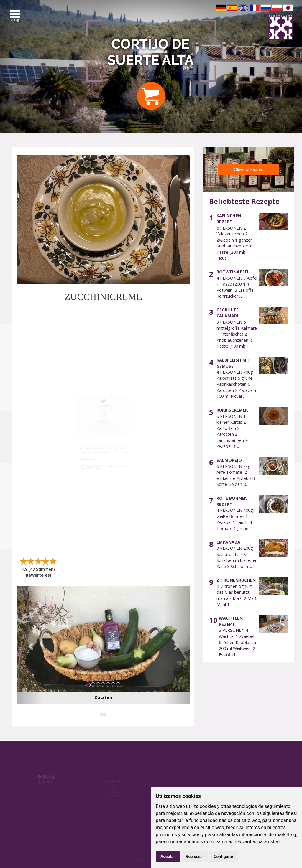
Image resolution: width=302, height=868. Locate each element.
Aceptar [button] (168, 857)
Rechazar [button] (195, 857)
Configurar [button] (223, 857)
